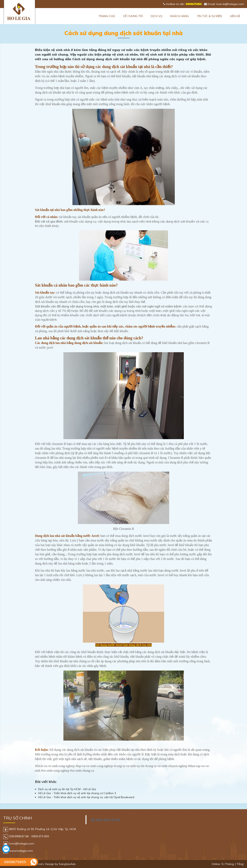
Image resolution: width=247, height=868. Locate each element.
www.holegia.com (18, 851)
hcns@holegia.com (19, 844)
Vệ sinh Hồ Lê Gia (105, 820)
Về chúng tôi (133, 16)
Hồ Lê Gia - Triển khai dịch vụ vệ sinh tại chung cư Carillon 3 (77, 793)
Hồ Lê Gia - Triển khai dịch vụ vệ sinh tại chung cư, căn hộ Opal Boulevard (86, 797)
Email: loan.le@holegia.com (224, 4)
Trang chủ (107, 16)
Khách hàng (180, 16)
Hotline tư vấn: (182, 4)
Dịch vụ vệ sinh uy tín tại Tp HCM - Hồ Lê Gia (67, 789)
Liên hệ (235, 16)
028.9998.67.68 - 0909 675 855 (26, 836)
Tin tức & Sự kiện (209, 16)
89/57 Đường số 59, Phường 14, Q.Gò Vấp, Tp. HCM (40, 829)
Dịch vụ (157, 16)
